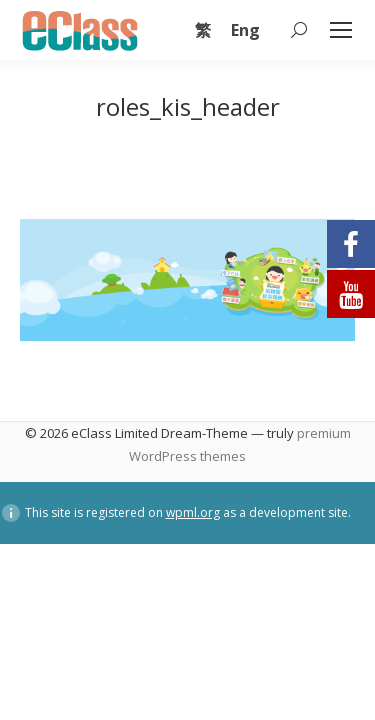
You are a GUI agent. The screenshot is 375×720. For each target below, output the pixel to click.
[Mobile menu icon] (341, 30)
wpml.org (193, 512)
